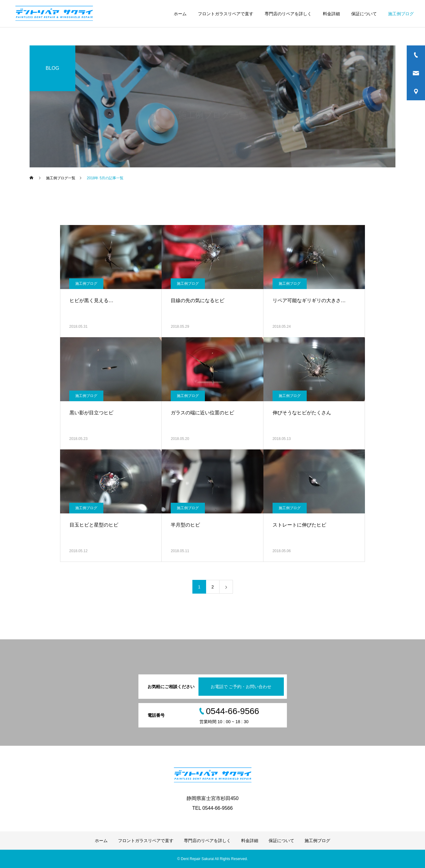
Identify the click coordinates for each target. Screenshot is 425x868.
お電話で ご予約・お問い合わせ (241, 687)
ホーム (180, 14)
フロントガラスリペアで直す (226, 14)
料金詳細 (331, 14)
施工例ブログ (401, 14)
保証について (364, 14)
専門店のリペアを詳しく (288, 14)
